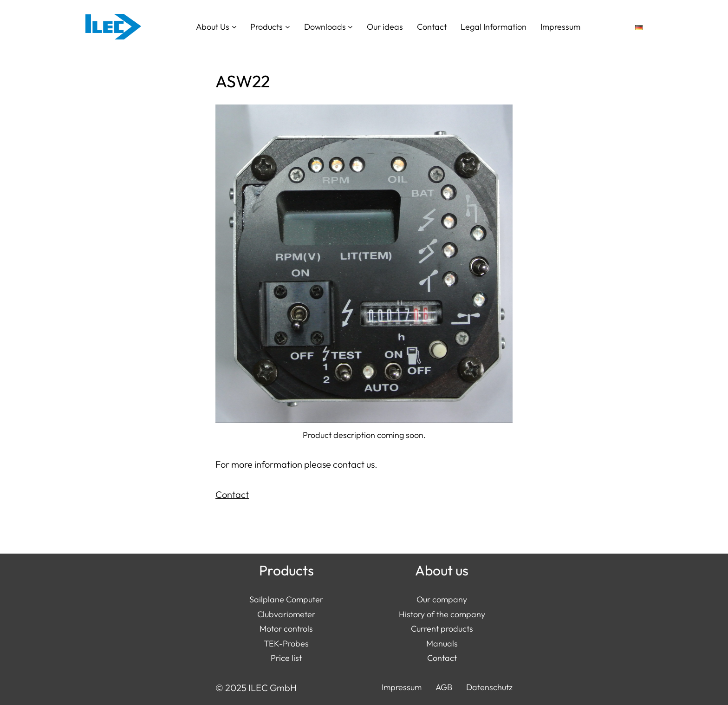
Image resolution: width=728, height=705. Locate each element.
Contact (232, 494)
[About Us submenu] (234, 27)
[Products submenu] (288, 27)
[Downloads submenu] (350, 27)
